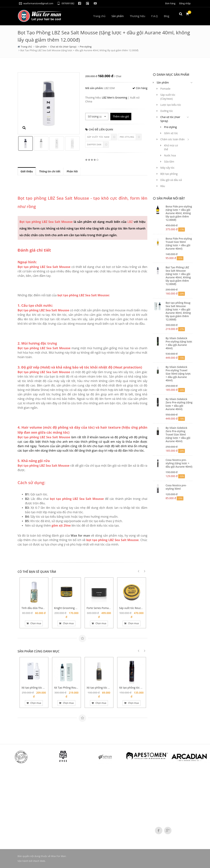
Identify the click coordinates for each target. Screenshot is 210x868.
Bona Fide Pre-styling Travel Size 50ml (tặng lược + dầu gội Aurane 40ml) (179, 244)
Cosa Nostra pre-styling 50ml (176, 487)
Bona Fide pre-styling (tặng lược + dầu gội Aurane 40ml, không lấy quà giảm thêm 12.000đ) (179, 213)
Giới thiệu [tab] (27, 171)
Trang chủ (26, 47)
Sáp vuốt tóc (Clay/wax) (168, 97)
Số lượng (97, 116)
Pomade (165, 89)
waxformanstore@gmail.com (36, 3)
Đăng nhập (185, 3)
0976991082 (66, 3)
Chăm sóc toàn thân (173, 139)
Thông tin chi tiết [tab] (50, 171)
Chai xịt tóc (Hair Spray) (63, 47)
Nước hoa (170, 155)
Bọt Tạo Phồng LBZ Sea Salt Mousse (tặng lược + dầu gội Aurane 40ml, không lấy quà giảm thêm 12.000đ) (178, 276)
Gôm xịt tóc (171, 133)
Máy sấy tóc (167, 168)
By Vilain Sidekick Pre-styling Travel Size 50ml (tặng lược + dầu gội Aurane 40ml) (178, 374)
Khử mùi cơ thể (171, 147)
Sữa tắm (169, 162)
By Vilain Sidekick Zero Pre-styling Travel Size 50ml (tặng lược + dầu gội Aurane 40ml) (178, 434)
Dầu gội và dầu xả (171, 180)
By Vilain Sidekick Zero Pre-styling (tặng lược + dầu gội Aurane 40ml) (179, 404)
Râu (163, 186)
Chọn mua (34, 623)
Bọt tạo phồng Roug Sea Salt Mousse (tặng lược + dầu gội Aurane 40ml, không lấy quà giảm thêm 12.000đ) (178, 311)
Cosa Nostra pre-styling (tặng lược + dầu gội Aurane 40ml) (179, 463)
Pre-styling (86, 47)
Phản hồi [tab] (72, 171)
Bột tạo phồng (169, 174)
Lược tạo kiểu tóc (171, 105)
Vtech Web (39, 861)
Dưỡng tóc (167, 111)
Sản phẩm (41, 47)
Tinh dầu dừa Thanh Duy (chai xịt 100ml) (46, 608)
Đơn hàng (170, 3)
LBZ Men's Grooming (115, 98)
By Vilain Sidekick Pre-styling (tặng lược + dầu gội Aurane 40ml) (179, 343)
